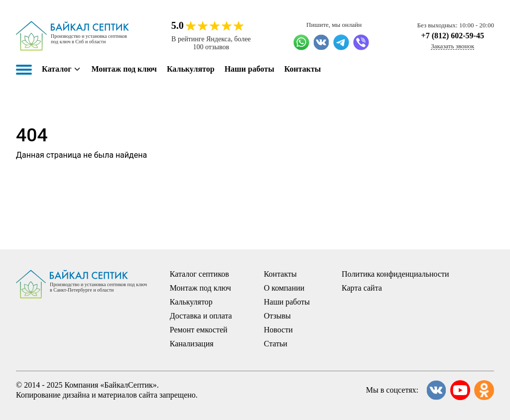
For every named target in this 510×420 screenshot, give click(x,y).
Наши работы (250, 69)
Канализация (192, 344)
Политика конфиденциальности (395, 274)
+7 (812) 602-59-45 (453, 36)
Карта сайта (362, 288)
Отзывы (277, 316)
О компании (284, 288)
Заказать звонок (452, 46)
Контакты (303, 69)
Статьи (276, 344)
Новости (278, 330)
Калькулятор (191, 69)
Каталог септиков (199, 274)
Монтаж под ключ (124, 69)
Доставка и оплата (201, 316)
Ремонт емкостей (199, 330)
